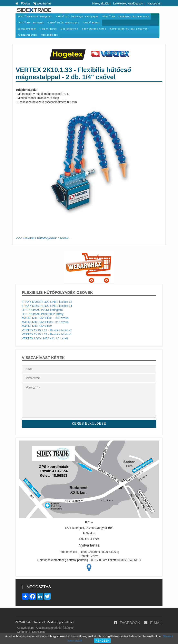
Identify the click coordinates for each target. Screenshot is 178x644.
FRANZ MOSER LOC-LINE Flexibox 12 (47, 302)
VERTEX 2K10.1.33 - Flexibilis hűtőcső (47, 334)
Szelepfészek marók (94, 29)
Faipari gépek (49, 29)
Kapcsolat (154, 3)
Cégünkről (23, 632)
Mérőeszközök (49, 35)
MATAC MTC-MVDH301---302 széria (45, 318)
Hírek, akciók (101, 3)
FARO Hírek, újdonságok (64, 22)
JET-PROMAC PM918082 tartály (43, 314)
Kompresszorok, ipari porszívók (129, 29)
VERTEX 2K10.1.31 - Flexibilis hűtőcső (47, 330)
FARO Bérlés (91, 22)
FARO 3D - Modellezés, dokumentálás (126, 16)
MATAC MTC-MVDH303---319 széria (45, 322)
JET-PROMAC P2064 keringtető (42, 310)
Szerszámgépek (27, 29)
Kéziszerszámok (27, 35)
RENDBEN (102, 641)
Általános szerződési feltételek (55, 628)
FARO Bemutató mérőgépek (35, 16)
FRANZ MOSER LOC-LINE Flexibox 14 (47, 306)
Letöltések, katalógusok (128, 3)
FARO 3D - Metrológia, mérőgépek (77, 16)
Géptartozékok (70, 29)
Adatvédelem (25, 628)
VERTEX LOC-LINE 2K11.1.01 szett (45, 338)
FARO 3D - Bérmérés (31, 22)
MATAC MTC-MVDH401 (37, 326)
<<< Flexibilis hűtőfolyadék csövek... (44, 238)
